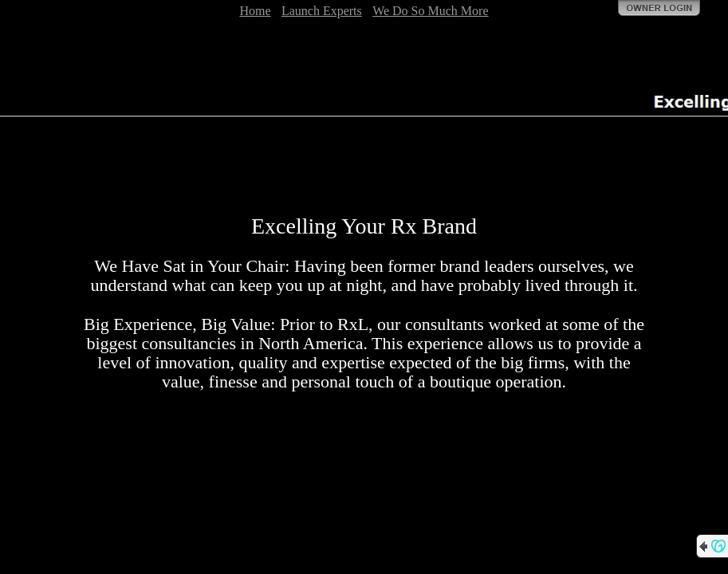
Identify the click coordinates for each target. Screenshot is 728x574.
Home (255, 11)
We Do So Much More (430, 11)
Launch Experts (322, 11)
